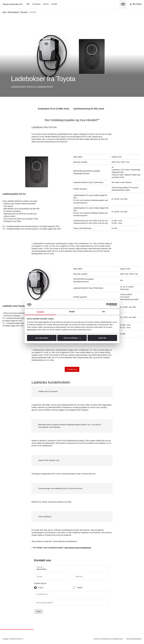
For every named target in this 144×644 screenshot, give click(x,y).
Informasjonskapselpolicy (134, 639)
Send (39, 612)
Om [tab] (104, 311)
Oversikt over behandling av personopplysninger (108, 639)
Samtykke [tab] (40, 312)
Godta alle (102, 338)
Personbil (24, 12)
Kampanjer (37, 4)
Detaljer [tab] (72, 311)
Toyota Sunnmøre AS (12, 4)
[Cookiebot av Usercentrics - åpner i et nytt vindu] (108, 305)
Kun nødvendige (42, 338)
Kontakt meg (72, 369)
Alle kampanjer (13, 12)
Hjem (4, 12)
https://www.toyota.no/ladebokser (78, 548)
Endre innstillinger (72, 338)
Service (46, 4)
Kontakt (54, 4)
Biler (28, 4)
